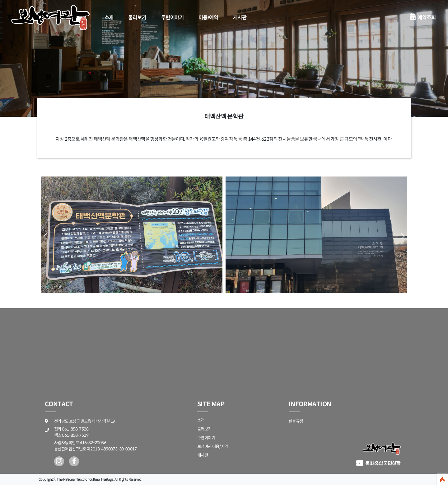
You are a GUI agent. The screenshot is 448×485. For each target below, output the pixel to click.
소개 (109, 18)
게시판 (240, 18)
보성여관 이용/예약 (212, 447)
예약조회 (423, 18)
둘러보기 (137, 18)
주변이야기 (172, 18)
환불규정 (296, 421)
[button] (401, 236)
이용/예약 (208, 18)
